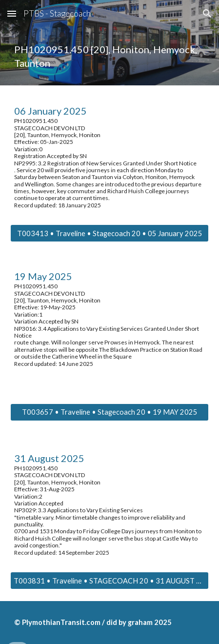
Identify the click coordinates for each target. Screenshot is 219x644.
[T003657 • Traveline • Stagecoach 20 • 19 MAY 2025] (109, 412)
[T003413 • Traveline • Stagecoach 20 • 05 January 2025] (109, 233)
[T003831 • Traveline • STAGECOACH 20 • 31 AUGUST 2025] (109, 581)
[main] (109, 56)
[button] (12, 13)
